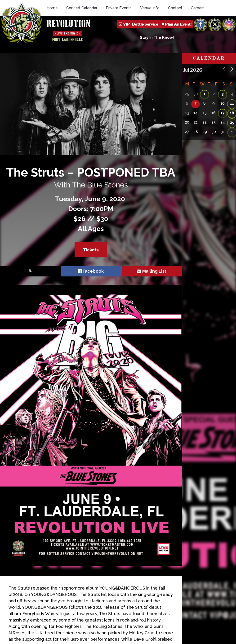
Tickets (91, 250)
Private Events (119, 8)
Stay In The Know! (157, 38)
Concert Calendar (82, 8)
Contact (175, 8)
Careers (198, 8)
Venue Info (150, 8)
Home (52, 8)
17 (223, 113)
